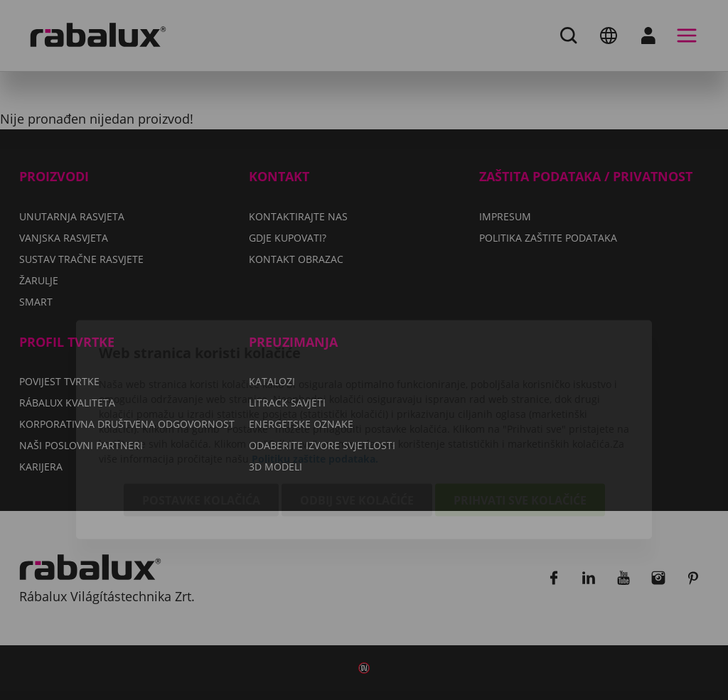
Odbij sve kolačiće (357, 421)
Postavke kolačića (201, 421)
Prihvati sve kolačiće (520, 421)
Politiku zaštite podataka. (315, 379)
